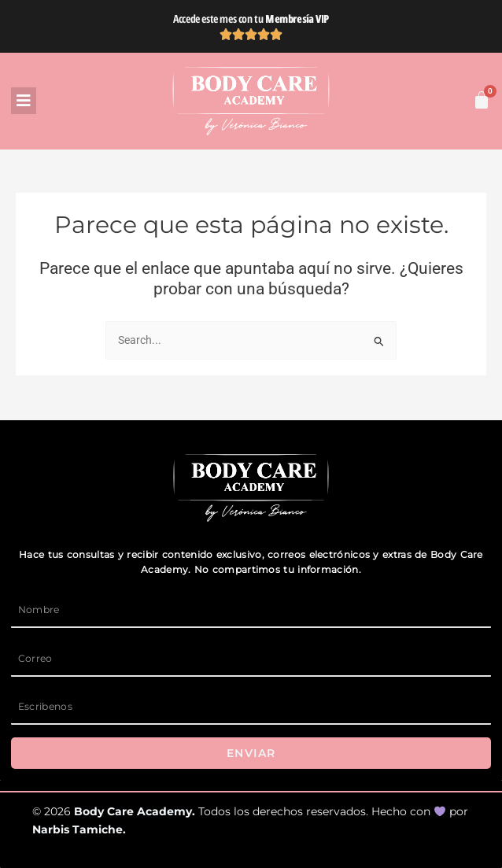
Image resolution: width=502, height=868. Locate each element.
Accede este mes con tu (251, 18)
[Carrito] (482, 100)
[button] (89, 101)
